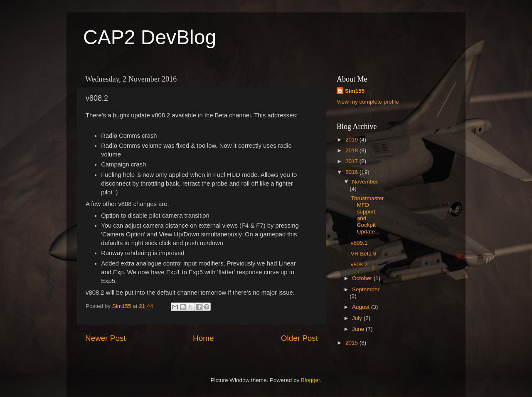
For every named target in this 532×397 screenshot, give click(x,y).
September (366, 289)
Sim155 (355, 91)
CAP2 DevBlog (150, 37)
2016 (352, 172)
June (359, 329)
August (362, 307)
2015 (352, 343)
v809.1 (359, 243)
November (365, 182)
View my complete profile (368, 102)
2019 (352, 140)
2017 (352, 161)
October (363, 278)
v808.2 (359, 264)
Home (203, 338)
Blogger (310, 380)
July (358, 318)
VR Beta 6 (364, 254)
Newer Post (106, 338)
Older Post (299, 338)
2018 (352, 150)
